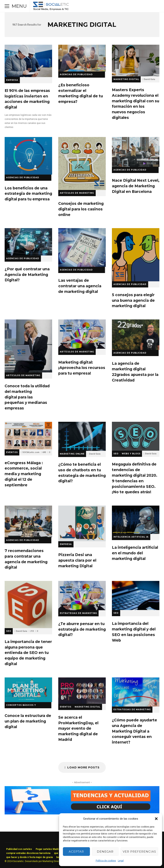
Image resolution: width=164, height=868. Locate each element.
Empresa (12, 80)
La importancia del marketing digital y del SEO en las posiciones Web (136, 595)
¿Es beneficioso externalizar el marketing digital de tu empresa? (82, 58)
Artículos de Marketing (77, 193)
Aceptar (76, 852)
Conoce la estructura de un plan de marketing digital (28, 690)
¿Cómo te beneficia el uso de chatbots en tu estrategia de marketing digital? (82, 436)
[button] (156, 819)
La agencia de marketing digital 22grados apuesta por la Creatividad (136, 335)
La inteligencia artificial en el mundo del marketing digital (136, 520)
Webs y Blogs (131, 454)
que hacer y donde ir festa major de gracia (29, 857)
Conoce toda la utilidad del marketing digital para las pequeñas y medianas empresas (28, 346)
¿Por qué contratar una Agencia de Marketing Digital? (28, 242)
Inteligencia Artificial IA (131, 537)
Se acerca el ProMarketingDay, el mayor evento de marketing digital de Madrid (82, 691)
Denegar (105, 852)
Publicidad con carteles (19, 849)
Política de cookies (106, 861)
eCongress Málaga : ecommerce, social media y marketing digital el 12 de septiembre (28, 436)
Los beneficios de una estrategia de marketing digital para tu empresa (28, 156)
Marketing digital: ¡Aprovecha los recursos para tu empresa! (82, 334)
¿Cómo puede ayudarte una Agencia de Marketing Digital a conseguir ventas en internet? (136, 692)
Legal (121, 861)
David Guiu (149, 79)
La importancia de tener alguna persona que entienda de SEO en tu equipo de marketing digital (28, 605)
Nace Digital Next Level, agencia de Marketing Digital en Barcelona (136, 152)
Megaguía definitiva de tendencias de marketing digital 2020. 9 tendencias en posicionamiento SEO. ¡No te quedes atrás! (136, 436)
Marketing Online (72, 454)
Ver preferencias (139, 852)
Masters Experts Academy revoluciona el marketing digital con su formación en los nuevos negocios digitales (136, 60)
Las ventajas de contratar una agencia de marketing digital (82, 247)
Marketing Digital (126, 79)
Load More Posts (82, 767)
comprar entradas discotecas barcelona (28, 853)
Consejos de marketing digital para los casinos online (82, 163)
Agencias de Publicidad (23, 258)
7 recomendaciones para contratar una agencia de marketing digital (28, 521)
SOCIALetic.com (31, 452)
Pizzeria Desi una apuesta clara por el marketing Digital (82, 523)
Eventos (12, 452)
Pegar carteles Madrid (48, 849)
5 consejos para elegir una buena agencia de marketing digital (136, 255)
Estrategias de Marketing (78, 613)
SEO (116, 454)
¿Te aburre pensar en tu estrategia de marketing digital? (82, 596)
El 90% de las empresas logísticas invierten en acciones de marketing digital (28, 61)
